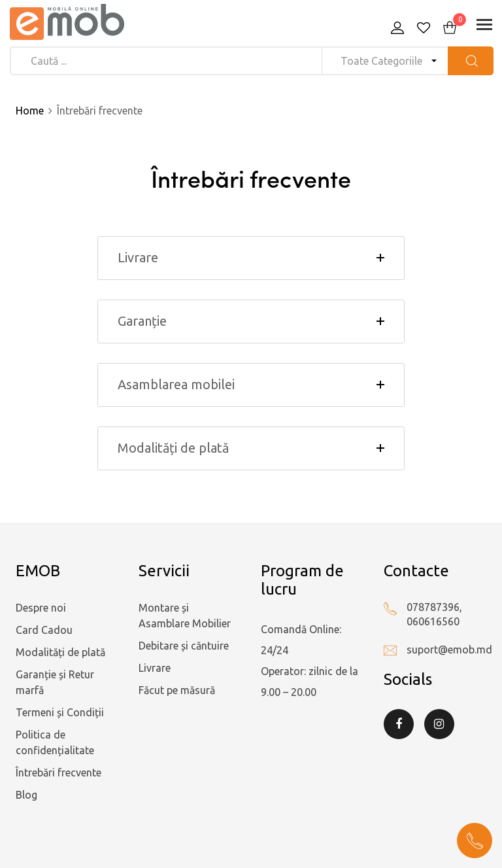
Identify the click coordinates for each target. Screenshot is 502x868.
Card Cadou (44, 630)
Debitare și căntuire (184, 646)
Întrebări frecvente (59, 773)
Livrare (155, 668)
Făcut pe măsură (177, 690)
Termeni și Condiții (60, 712)
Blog (26, 795)
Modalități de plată (60, 652)
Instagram (439, 724)
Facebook (399, 724)
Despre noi (41, 608)
